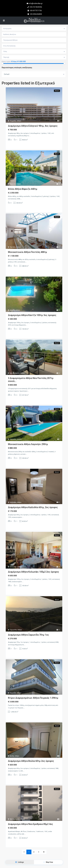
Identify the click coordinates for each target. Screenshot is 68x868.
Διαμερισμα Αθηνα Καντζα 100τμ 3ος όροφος (32, 315)
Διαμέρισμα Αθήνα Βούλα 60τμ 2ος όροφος (31, 761)
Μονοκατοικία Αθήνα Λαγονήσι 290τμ (28, 444)
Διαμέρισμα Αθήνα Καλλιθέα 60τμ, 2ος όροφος (33, 507)
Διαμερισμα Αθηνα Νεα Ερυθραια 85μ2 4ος (31, 824)
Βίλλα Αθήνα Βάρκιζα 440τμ (23, 189)
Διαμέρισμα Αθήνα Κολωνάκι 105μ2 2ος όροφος (34, 572)
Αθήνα (19, 121)
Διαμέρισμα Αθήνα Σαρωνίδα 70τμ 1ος (28, 635)
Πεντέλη (13, 247)
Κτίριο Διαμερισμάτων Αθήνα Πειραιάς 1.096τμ (33, 698)
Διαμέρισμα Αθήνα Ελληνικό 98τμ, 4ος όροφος (33, 126)
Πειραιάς (13, 693)
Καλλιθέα (13, 502)
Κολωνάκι (13, 567)
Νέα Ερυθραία (15, 373)
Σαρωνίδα (13, 630)
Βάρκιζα (13, 184)
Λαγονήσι (13, 439)
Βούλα (12, 756)
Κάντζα (12, 310)
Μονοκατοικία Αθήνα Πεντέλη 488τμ (28, 252)
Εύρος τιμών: (6, 62)
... (30, 136)
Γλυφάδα (13, 121)
